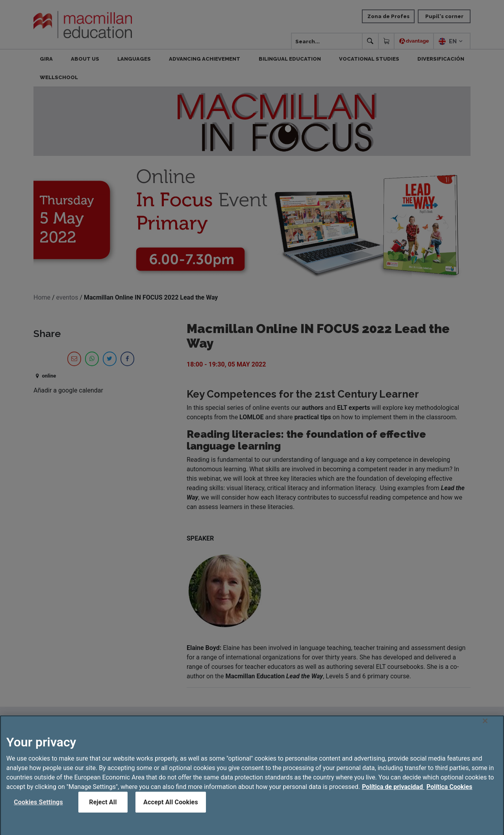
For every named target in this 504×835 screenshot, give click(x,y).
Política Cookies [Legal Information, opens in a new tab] (449, 794)
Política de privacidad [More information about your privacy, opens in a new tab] (393, 794)
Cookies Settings (38, 810)
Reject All (103, 810)
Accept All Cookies (171, 810)
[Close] (485, 728)
